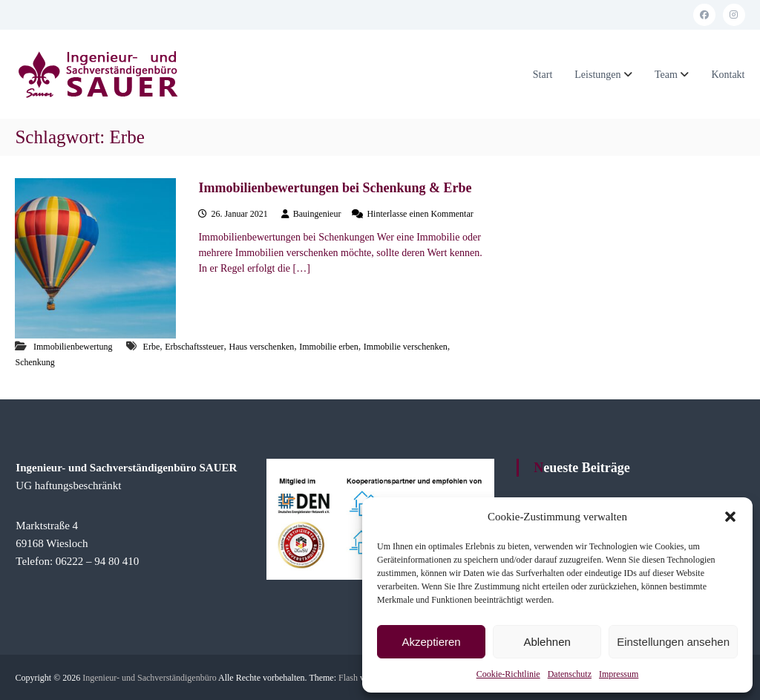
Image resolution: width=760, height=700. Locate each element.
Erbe (152, 347)
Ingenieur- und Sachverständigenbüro (149, 678)
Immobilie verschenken (406, 347)
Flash (348, 678)
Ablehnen (547, 642)
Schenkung (35, 362)
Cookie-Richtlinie (508, 674)
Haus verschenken (262, 347)
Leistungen (597, 75)
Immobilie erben (329, 347)
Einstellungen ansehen (673, 642)
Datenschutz (570, 674)
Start (543, 75)
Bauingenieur (317, 214)
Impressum (619, 674)
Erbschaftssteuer (194, 347)
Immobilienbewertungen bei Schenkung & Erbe (335, 188)
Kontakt (728, 75)
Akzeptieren (431, 642)
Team (666, 75)
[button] (730, 517)
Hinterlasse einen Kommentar (420, 214)
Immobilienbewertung (73, 347)
